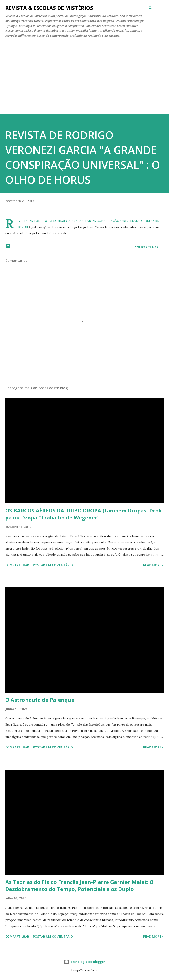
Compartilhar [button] (147, 247)
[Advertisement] (84, 81)
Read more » (153, 565)
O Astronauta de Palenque (40, 700)
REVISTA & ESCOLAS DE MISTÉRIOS (49, 8)
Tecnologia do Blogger (84, 962)
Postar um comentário (53, 565)
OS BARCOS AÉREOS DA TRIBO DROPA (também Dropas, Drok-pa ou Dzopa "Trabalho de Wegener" (84, 514)
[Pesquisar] (151, 8)
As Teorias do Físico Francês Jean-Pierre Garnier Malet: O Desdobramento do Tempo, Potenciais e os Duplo (79, 885)
